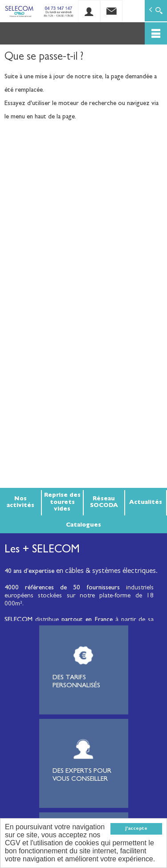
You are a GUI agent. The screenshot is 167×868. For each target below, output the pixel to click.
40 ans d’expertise (29, 572)
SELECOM (20, 620)
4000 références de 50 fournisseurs (62, 588)
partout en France (87, 620)
